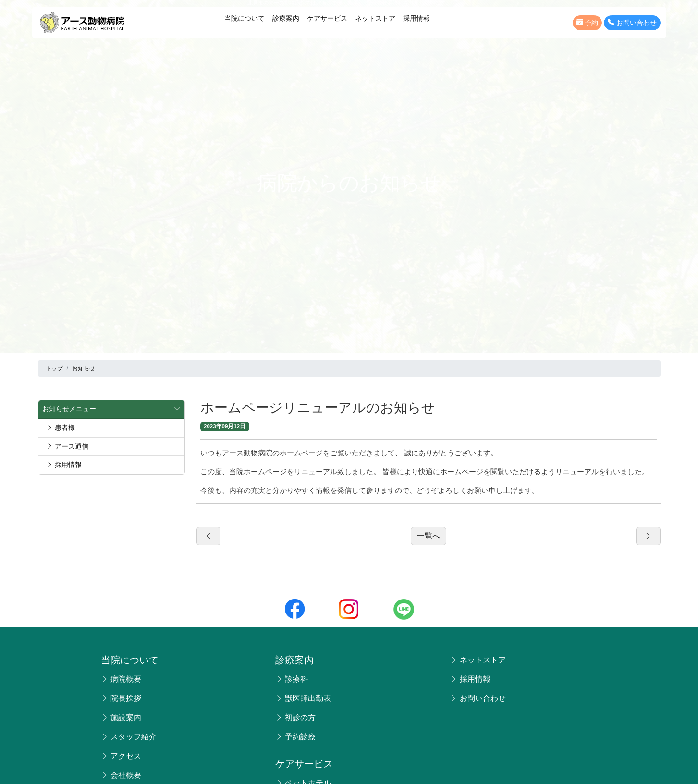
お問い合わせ (632, 23)
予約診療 (295, 737)
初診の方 (295, 717)
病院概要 (121, 679)
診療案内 (286, 18)
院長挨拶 (121, 698)
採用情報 (416, 18)
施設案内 (121, 717)
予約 (588, 23)
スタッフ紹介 (129, 737)
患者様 (61, 428)
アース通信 (67, 446)
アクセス (121, 756)
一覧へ (429, 536)
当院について (245, 18)
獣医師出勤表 (303, 698)
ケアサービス (327, 18)
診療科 (292, 679)
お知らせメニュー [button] (111, 409)
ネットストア (375, 18)
